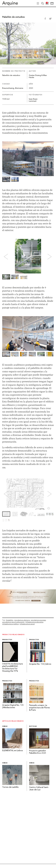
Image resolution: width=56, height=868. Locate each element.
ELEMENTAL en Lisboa (12, 751)
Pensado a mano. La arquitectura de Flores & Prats (39, 708)
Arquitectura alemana (22, 620)
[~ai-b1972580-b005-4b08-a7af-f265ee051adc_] (28, 603)
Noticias (33, 726)
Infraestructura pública (10, 624)
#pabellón (10, 620)
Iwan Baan (33, 99)
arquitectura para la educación (13, 622)
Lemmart (33, 101)
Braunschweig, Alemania (13, 88)
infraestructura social (27, 624)
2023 (31, 88)
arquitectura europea (38, 620)
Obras (5, 726)
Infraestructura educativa (34, 622)
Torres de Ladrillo (10, 787)
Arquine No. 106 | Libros (40, 664)
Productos (7, 640)
